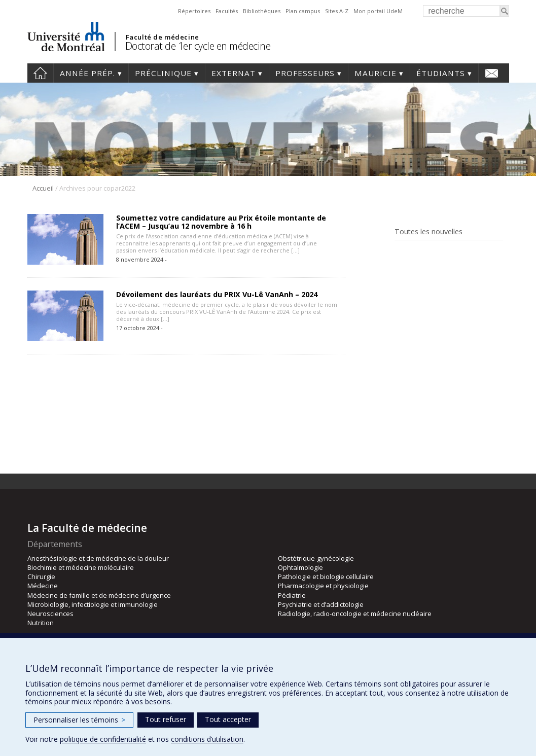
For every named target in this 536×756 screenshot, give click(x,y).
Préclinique (163, 73)
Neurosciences (50, 614)
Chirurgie (41, 577)
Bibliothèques (262, 11)
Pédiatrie (292, 595)
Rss (416, 255)
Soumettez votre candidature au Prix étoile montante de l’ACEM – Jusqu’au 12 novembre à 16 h (221, 222)
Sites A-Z (337, 11)
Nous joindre (492, 73)
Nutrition (41, 623)
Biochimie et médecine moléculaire (81, 567)
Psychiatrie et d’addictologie (321, 604)
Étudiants (441, 73)
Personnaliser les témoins (79, 720)
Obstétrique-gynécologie (316, 558)
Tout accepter (228, 719)
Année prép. (87, 73)
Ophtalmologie (300, 567)
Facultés (227, 11)
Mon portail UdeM (378, 11)
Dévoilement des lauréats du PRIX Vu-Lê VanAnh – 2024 (217, 294)
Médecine (43, 586)
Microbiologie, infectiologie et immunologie (93, 604)
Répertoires (194, 11)
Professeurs (305, 73)
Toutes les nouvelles (428, 232)
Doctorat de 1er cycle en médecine (198, 46)
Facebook (401, 255)
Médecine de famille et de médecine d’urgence (99, 595)
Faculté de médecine (163, 37)
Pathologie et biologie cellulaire (326, 577)
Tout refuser (166, 719)
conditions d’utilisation (207, 739)
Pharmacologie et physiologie (323, 586)
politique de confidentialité (103, 739)
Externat (234, 73)
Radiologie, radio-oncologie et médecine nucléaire (355, 614)
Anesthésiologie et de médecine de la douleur (98, 558)
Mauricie (376, 73)
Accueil (40, 73)
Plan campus (303, 11)
